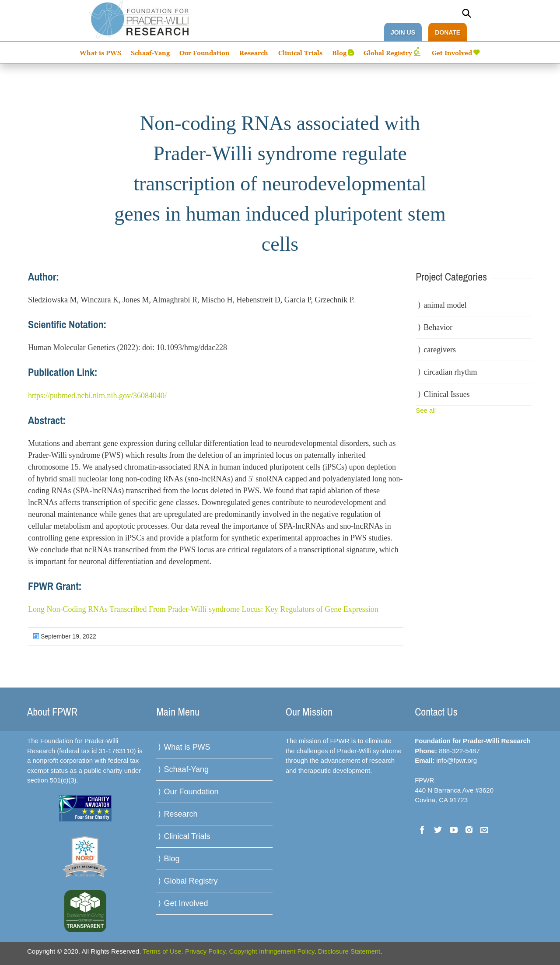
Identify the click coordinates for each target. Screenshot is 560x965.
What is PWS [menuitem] (100, 53)
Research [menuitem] (254, 53)
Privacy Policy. (206, 951)
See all (426, 410)
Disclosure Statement (349, 951)
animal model (445, 305)
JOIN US (403, 32)
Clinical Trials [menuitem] (300, 53)
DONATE (448, 32)
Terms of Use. (163, 951)
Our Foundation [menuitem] (205, 53)
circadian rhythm (450, 372)
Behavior (438, 327)
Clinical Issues (447, 394)
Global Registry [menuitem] (388, 53)
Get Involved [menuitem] (452, 53)
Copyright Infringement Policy (272, 951)
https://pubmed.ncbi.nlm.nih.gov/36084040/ (97, 396)
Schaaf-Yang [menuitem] (150, 53)
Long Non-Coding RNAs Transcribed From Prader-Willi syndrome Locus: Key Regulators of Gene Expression (203, 609)
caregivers (440, 350)
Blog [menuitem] (339, 53)
